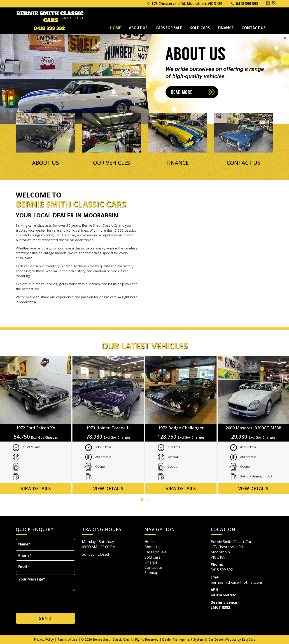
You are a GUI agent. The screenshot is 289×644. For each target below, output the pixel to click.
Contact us (254, 28)
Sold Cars (200, 28)
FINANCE (178, 163)
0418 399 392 (247, 4)
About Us (138, 28)
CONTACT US (244, 163)
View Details (36, 488)
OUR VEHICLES (112, 163)
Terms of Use (68, 639)
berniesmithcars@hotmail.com (236, 582)
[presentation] (46, 601)
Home (115, 28)
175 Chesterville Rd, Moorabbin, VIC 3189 (187, 4)
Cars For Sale (169, 28)
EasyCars (248, 639)
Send (45, 618)
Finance (226, 28)
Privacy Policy (44, 639)
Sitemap (151, 573)
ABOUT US (45, 163)
